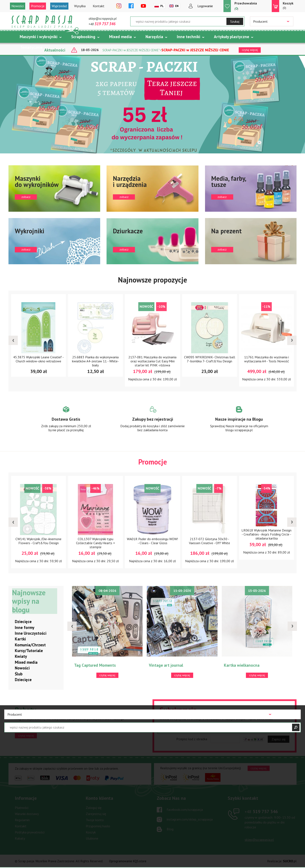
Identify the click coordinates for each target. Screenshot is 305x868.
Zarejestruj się (96, 814)
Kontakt (99, 6)
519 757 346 (261, 812)
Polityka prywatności (30, 832)
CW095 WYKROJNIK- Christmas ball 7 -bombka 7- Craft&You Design (210, 359)
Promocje (38, 6)
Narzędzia (154, 37)
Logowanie (205, 6)
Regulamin (22, 820)
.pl (290, 861)
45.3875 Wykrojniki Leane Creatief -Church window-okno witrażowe (38, 359)
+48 (102, 24)
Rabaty (20, 839)
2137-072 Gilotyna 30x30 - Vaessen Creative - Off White (209, 541)
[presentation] (13, 340)
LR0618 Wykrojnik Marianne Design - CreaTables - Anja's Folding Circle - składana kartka (266, 534)
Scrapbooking (83, 37)
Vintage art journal (166, 665)
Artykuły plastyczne (232, 37)
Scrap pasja (42, 22)
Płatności (22, 808)
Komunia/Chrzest (30, 645)
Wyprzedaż (59, 6)
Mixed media (120, 37)
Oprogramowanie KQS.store (128, 861)
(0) (288, 5)
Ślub (19, 674)
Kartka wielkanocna (242, 665)
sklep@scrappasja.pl (103, 18)
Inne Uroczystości (31, 633)
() (246, 6)
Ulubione (92, 839)
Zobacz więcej (66, 423)
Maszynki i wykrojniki (39, 37)
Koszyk (91, 832)
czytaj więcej (26, 736)
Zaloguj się (94, 808)
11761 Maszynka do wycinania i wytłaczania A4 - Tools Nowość (267, 359)
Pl (162, 6)
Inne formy (25, 627)
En (177, 6)
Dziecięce (23, 622)
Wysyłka (80, 6)
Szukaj (235, 21)
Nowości (18, 6)
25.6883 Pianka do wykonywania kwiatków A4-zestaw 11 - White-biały (95, 361)
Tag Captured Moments (95, 665)
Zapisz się (279, 739)
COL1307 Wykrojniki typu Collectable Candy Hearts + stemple (96, 543)
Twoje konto (95, 820)
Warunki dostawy (27, 814)
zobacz (54, 188)
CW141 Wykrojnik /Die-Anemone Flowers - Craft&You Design (38, 541)
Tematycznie (31, 47)
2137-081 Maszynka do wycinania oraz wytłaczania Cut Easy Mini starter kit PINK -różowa (152, 361)
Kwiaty (21, 657)
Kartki (20, 639)
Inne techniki (189, 37)
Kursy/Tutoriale (29, 651)
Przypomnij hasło (98, 826)
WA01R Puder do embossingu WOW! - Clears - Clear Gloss (152, 541)
